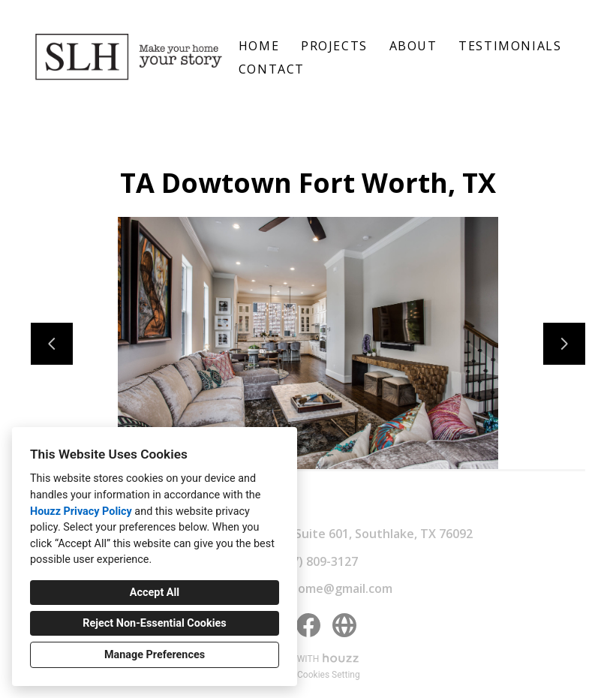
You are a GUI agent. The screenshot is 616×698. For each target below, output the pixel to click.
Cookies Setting (329, 675)
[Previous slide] (52, 344)
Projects (334, 46)
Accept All (155, 593)
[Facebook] (308, 625)
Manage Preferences (155, 655)
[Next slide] (564, 344)
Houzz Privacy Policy (81, 511)
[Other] (344, 625)
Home (259, 46)
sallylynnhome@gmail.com (316, 588)
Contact (272, 69)
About (413, 46)
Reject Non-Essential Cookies (154, 623)
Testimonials (510, 46)
